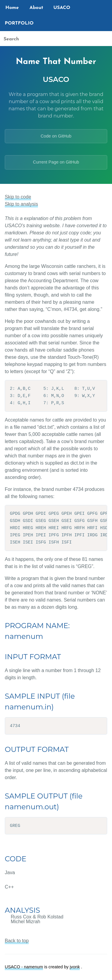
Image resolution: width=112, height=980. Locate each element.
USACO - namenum (24, 967)
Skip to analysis (21, 204)
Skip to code (18, 197)
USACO (62, 8)
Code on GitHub (56, 136)
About (36, 8)
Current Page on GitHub (56, 162)
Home (12, 8)
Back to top (17, 941)
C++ (9, 887)
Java (10, 873)
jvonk (75, 967)
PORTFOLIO (19, 23)
